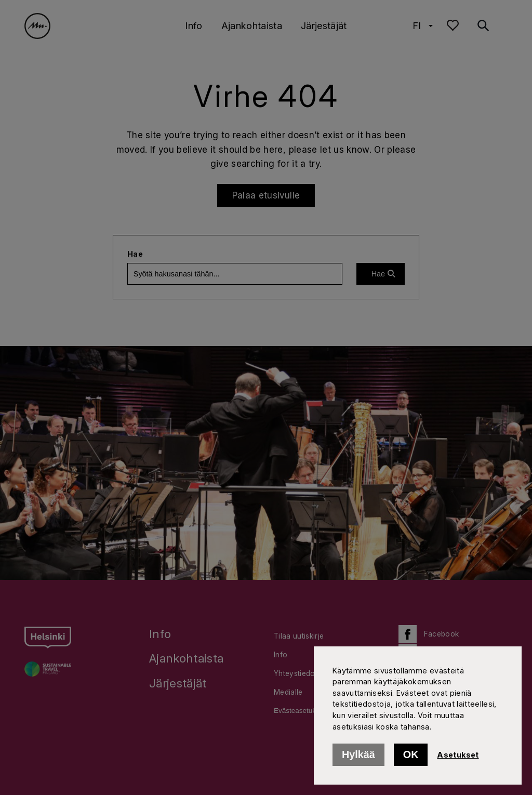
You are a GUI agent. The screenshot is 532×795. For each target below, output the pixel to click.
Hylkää (358, 754)
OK (411, 754)
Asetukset (458, 755)
